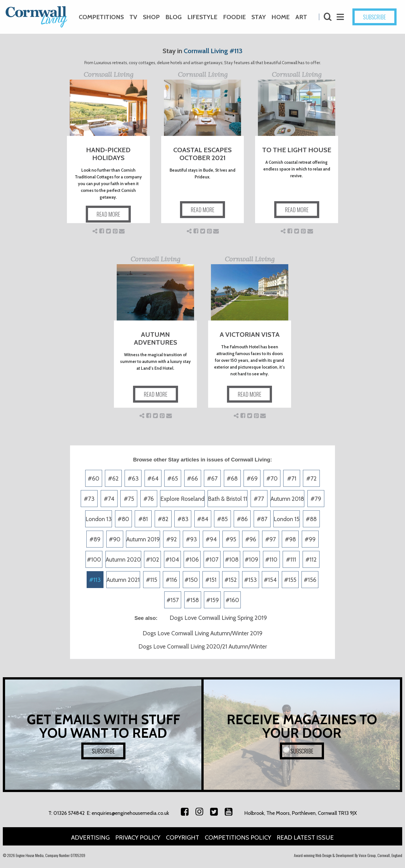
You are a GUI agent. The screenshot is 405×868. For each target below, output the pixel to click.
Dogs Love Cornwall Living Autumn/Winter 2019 (202, 633)
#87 (262, 519)
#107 (212, 559)
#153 (250, 580)
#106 (192, 559)
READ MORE (108, 214)
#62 (113, 478)
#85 (222, 519)
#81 (143, 519)
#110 (271, 559)
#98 (290, 539)
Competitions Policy (238, 837)
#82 (163, 519)
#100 (94, 559)
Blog (174, 17)
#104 (172, 559)
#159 (212, 600)
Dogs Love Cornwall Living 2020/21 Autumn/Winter (203, 646)
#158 (193, 600)
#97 (271, 539)
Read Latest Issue (305, 837)
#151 (211, 580)
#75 (129, 499)
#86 (242, 519)
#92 (172, 539)
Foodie (234, 17)
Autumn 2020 (123, 559)
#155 (290, 580)
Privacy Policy (138, 837)
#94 (211, 539)
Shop (151, 17)
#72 (311, 478)
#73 (89, 499)
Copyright (183, 837)
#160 (232, 600)
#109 (251, 559)
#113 (95, 580)
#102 (153, 559)
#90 (115, 539)
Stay (259, 17)
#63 (133, 478)
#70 (272, 478)
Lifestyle (202, 17)
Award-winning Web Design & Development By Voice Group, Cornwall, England (348, 855)
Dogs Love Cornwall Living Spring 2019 (218, 618)
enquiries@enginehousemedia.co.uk (130, 813)
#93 (191, 539)
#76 (149, 499)
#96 (251, 539)
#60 (94, 478)
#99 (310, 539)
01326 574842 (69, 813)
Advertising (90, 837)
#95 (231, 539)
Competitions (101, 17)
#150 (191, 580)
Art (301, 17)
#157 (173, 600)
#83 (183, 519)
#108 (232, 559)
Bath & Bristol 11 (228, 499)
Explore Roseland (182, 499)
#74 (109, 499)
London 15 (287, 519)
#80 (123, 519)
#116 (171, 580)
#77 (259, 499)
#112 (311, 559)
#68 (232, 478)
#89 (95, 539)
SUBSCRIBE (374, 17)
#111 (291, 559)
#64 (153, 478)
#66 (193, 478)
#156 (310, 580)
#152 (231, 580)
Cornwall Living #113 (213, 51)
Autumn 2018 (287, 499)
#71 (292, 478)
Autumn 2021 (123, 580)
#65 (173, 478)
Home (281, 17)
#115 (152, 580)
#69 (252, 478)
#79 (316, 499)
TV (133, 17)
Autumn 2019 (143, 539)
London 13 (99, 519)
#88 (311, 519)
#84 (203, 519)
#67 (212, 478)
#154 (270, 580)
